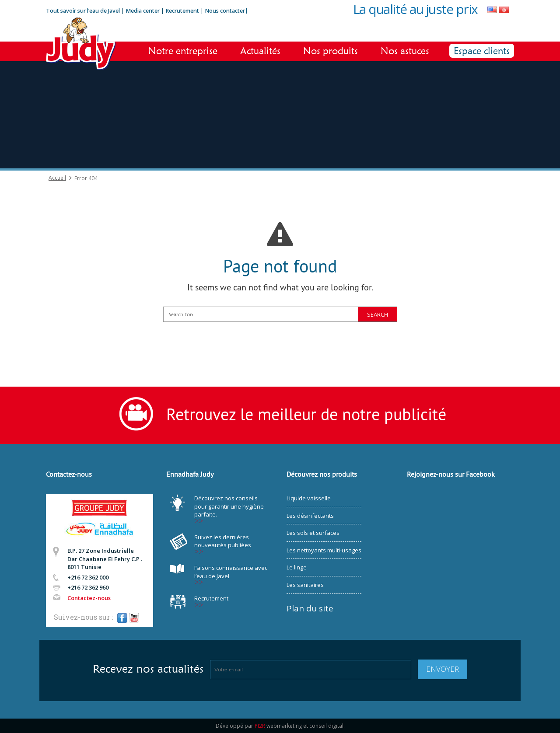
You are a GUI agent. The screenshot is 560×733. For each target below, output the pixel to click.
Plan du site (310, 608)
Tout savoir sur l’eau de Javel (83, 11)
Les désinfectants (310, 516)
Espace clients (482, 51)
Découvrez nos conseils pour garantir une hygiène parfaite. (229, 506)
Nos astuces (405, 51)
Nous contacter (225, 11)
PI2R (260, 726)
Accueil (57, 178)
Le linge (297, 567)
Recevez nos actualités (148, 669)
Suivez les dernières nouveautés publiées (223, 541)
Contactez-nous (89, 598)
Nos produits (331, 51)
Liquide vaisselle (309, 498)
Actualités (260, 51)
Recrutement (183, 11)
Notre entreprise (183, 51)
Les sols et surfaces (313, 533)
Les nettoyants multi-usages (324, 550)
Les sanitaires (305, 585)
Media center (143, 11)
